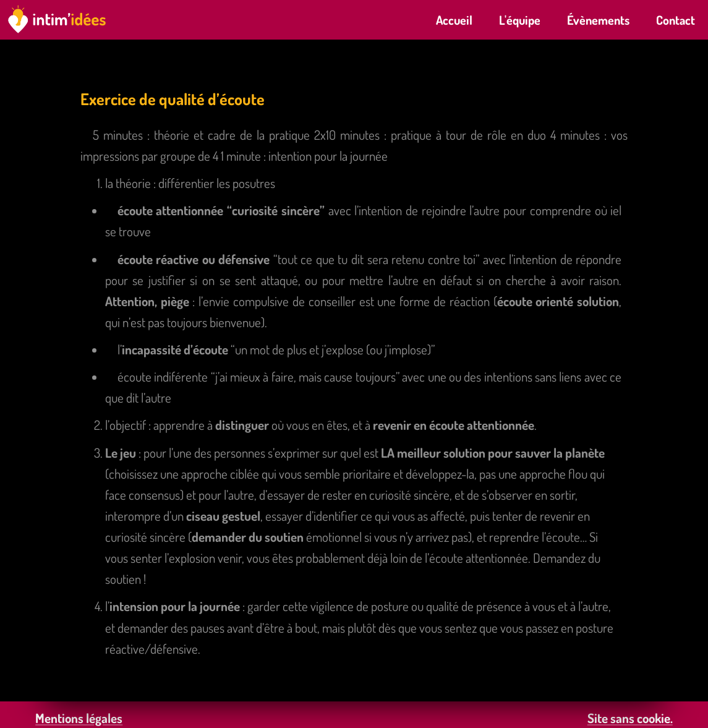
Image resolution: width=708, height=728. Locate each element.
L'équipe (520, 20)
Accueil (454, 20)
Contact (676, 20)
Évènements (598, 20)
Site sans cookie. (630, 718)
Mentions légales (79, 718)
